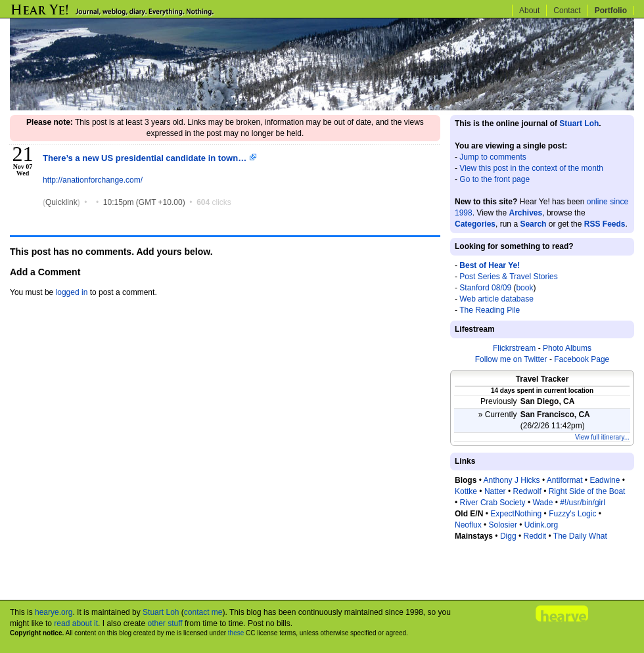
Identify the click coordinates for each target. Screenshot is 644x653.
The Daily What (580, 536)
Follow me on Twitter (511, 359)
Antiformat (565, 480)
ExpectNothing (516, 514)
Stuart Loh (579, 124)
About (529, 11)
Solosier (503, 525)
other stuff (165, 623)
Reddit (535, 536)
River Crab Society (493, 503)
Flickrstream (514, 348)
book (524, 288)
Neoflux (468, 525)
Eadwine (605, 480)
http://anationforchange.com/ (93, 180)
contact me (203, 612)
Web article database (496, 299)
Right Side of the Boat (587, 491)
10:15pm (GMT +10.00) (145, 202)
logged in (72, 292)
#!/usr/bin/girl (583, 503)
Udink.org (541, 525)
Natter (495, 491)
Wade (542, 503)
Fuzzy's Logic (572, 514)
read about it (76, 623)
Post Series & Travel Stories (508, 277)
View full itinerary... (602, 437)
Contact (567, 11)
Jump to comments (493, 157)
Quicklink (61, 202)
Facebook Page (582, 359)
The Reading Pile (490, 310)
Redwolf (527, 491)
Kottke (466, 491)
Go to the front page (494, 179)
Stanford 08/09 (485, 288)
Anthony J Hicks (512, 480)
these (236, 633)
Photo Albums (567, 348)
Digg (508, 536)
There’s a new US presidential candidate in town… (150, 158)
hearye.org (54, 612)
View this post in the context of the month (531, 168)
